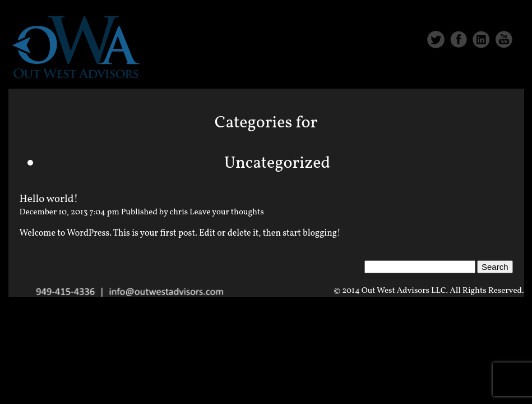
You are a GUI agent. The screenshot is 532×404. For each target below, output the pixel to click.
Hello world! (49, 199)
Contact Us (486, 74)
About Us (352, 74)
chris (179, 212)
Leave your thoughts (227, 212)
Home (295, 74)
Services (417, 74)
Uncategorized (277, 163)
